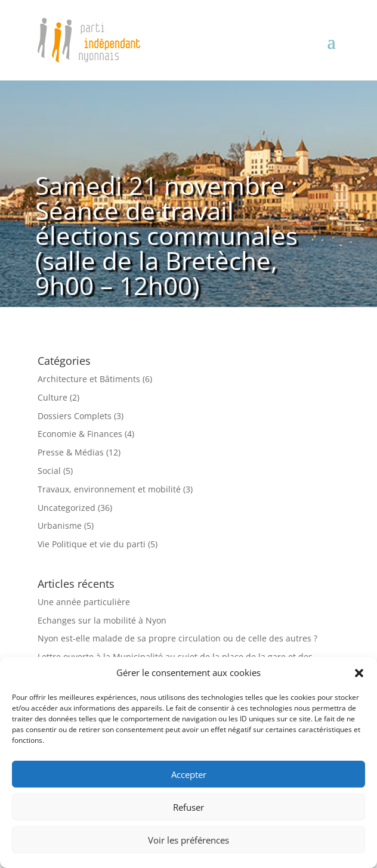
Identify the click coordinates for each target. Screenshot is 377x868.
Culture (52, 397)
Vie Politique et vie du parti (92, 544)
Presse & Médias (71, 452)
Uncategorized (67, 508)
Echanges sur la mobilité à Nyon (102, 620)
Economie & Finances (80, 434)
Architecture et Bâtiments (89, 379)
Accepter (189, 774)
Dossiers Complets (75, 416)
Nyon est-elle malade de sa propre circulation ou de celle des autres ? (177, 638)
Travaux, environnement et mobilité (109, 489)
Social (49, 471)
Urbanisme (60, 526)
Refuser (188, 807)
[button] (359, 673)
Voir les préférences (188, 840)
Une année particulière (84, 602)
